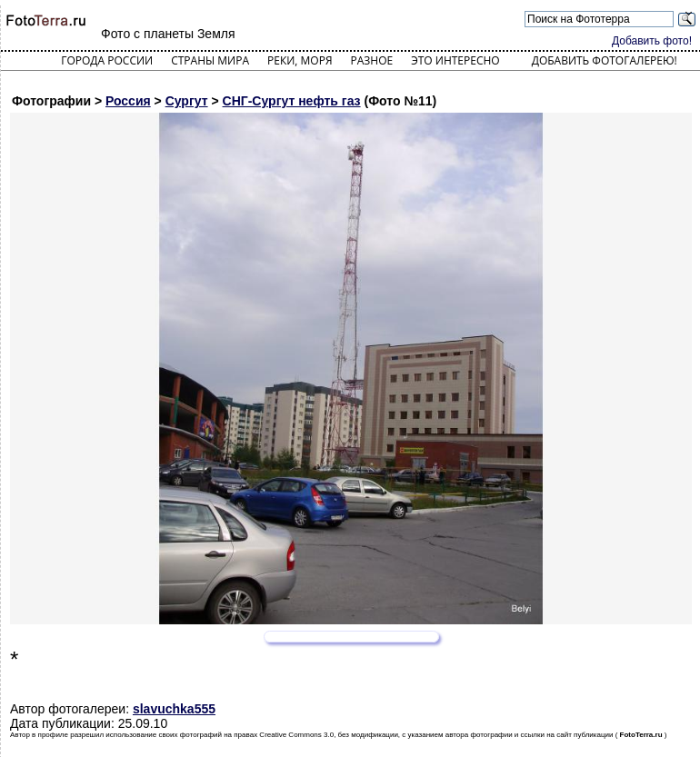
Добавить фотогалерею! (605, 60)
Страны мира (210, 60)
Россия (128, 101)
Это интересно (455, 60)
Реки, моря (300, 60)
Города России (107, 60)
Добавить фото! (652, 41)
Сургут (187, 101)
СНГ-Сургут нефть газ (292, 101)
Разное (372, 60)
